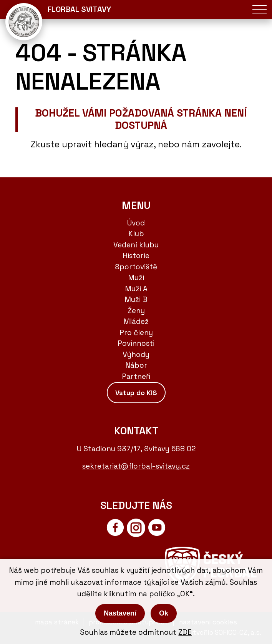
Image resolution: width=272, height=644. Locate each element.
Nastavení (120, 613)
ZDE (185, 632)
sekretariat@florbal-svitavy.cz (136, 466)
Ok (164, 613)
